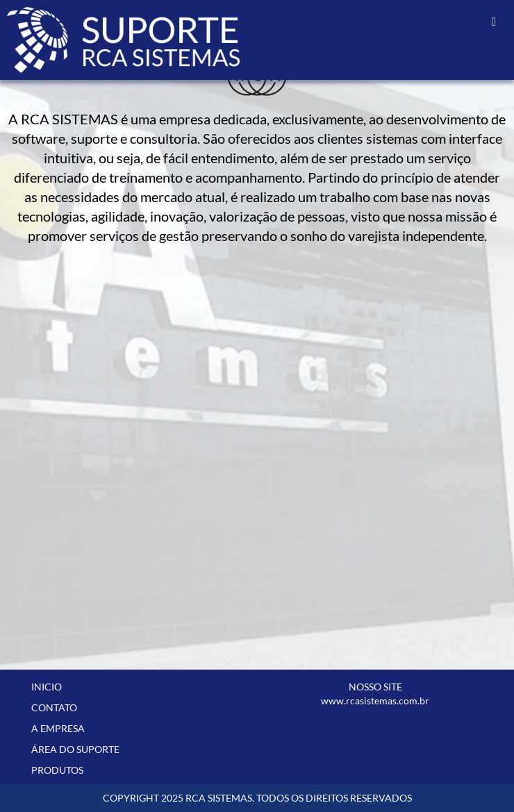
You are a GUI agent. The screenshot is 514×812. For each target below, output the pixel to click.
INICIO (47, 687)
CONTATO (54, 707)
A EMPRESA (58, 728)
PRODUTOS (57, 770)
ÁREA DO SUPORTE (75, 749)
